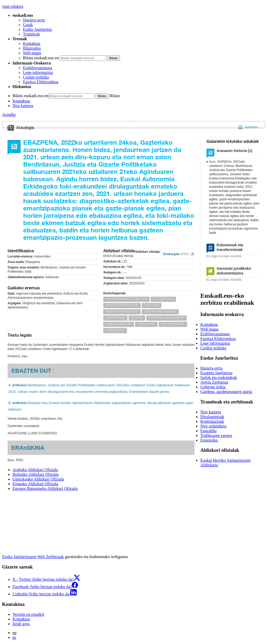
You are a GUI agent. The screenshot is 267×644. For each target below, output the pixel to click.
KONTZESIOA (115, 330)
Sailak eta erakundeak (219, 377)
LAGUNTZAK (146, 324)
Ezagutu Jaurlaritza (216, 373)
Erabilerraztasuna (38, 68)
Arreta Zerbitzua (214, 382)
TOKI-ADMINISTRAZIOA (160, 312)
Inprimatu (251, 127)
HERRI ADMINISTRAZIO (122, 312)
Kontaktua (32, 43)
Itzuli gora (21, 624)
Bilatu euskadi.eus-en (41, 58)
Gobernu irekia (213, 387)
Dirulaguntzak (212, 417)
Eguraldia (208, 431)
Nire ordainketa (213, 426)
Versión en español (28, 614)
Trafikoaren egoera (216, 435)
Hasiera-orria (34, 20)
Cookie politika (36, 77)
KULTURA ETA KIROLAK (122, 305)
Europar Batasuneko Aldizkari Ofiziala (45, 488)
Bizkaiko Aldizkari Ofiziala (36, 474)
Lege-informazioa (38, 72)
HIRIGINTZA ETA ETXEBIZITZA (126, 299)
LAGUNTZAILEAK (173, 324)
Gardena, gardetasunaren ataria (226, 392)
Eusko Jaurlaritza (37, 29)
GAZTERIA (152, 305)
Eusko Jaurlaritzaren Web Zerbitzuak (33, 557)
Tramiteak (31, 34)
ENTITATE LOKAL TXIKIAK (166, 318)
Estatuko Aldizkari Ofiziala (35, 484)
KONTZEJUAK (115, 318)
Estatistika (209, 440)
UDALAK (137, 318)
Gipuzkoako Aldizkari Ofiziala (38, 479)
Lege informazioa (215, 343)
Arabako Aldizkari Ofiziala (35, 470)
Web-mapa (32, 53)
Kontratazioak (212, 421)
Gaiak (28, 25)
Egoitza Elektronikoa (41, 82)
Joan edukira (13, 6)
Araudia (9, 115)
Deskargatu (176, 254)
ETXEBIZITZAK (163, 299)
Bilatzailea (32, 48)
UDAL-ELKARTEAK (119, 324)
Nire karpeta (23, 106)
